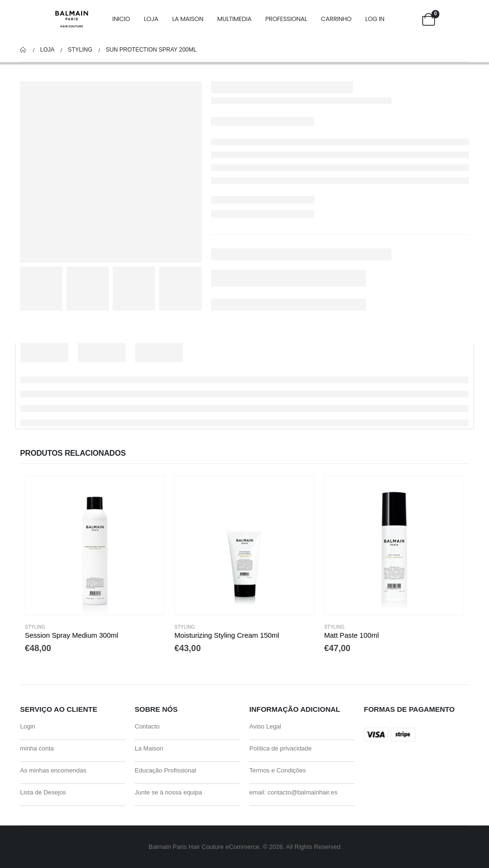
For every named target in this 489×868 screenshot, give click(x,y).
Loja (151, 19)
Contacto (147, 726)
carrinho (336, 19)
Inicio (121, 19)
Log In (375, 19)
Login (28, 726)
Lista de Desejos (43, 792)
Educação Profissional (165, 770)
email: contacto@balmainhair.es (293, 792)
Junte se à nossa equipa (168, 792)
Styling (35, 627)
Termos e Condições (278, 770)
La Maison (187, 19)
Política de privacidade (281, 748)
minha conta (37, 748)
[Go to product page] (95, 545)
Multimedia (234, 19)
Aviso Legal (265, 726)
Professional (286, 19)
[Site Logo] (72, 19)
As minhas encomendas (53, 770)
